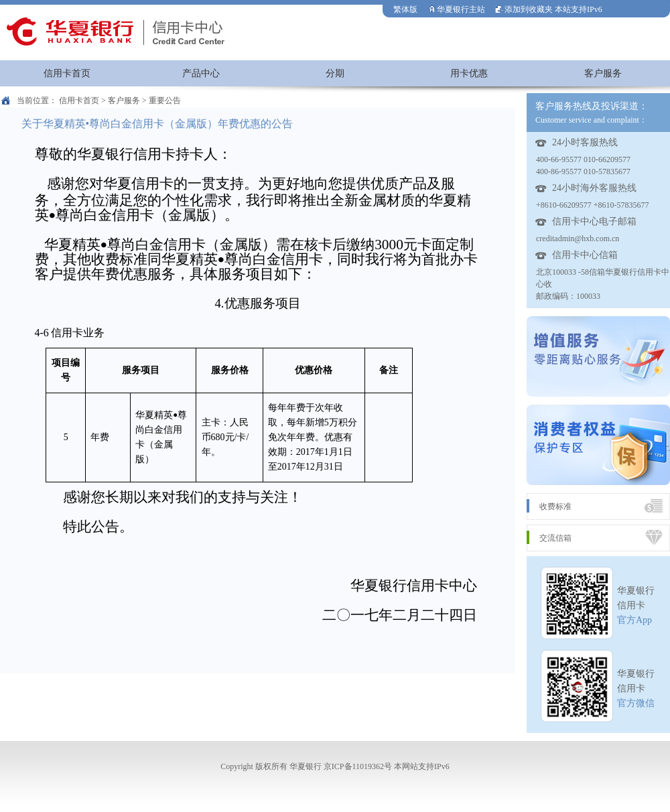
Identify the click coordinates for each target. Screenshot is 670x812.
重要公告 (165, 100)
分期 (335, 73)
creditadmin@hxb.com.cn (578, 239)
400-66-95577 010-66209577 (583, 159)
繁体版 (405, 9)
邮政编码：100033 (568, 296)
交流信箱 (555, 538)
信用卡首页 (67, 73)
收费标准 (555, 506)
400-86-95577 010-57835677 (583, 172)
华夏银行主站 (456, 9)
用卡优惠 (469, 73)
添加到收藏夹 (524, 9)
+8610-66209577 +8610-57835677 (593, 205)
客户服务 (603, 73)
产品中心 (201, 73)
